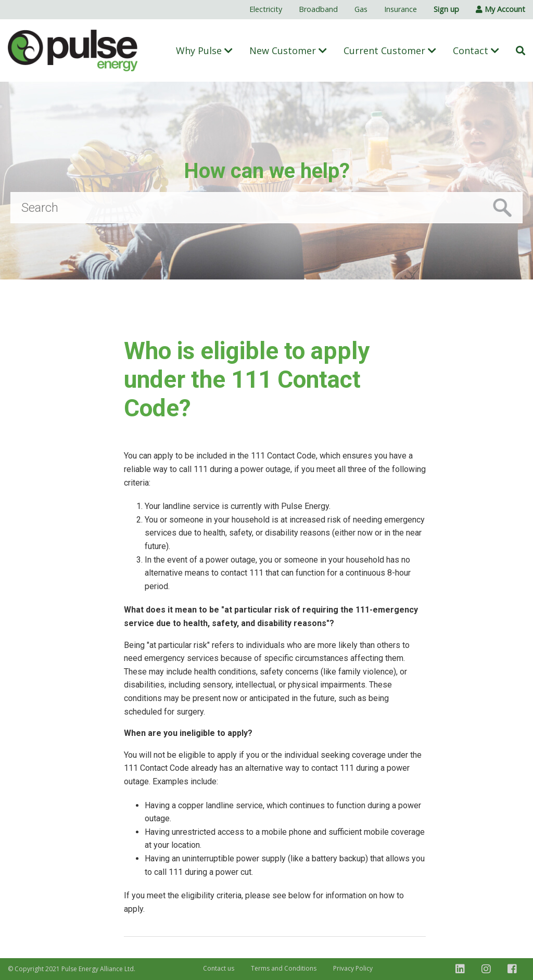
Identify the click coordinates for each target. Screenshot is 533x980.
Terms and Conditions (284, 968)
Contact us (219, 968)
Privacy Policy (353, 968)
